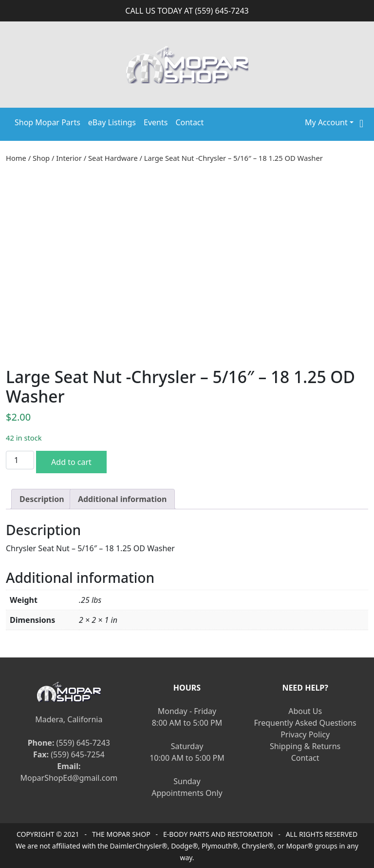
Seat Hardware (113, 158)
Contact (189, 122)
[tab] (42, 499)
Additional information (122, 499)
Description (42, 499)
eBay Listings (112, 122)
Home (16, 158)
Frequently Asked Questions (305, 723)
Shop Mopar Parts (47, 122)
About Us (305, 711)
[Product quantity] (20, 460)
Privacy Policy (305, 734)
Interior (69, 158)
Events (156, 122)
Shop (41, 158)
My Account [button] (326, 122)
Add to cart (71, 462)
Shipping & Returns (305, 746)
